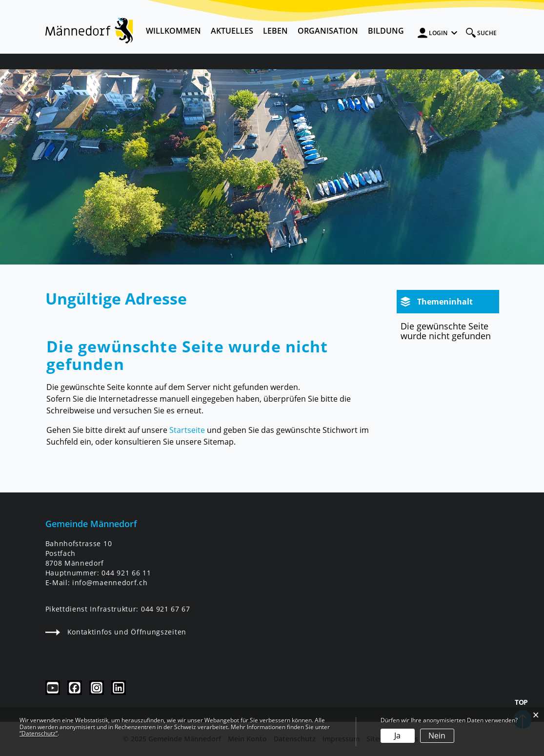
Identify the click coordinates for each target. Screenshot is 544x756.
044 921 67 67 (166, 609)
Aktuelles (232, 31)
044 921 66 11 (126, 573)
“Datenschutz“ (39, 733)
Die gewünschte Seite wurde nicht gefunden (446, 331)
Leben (275, 31)
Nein (437, 736)
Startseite (187, 430)
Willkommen (173, 31)
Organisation (328, 31)
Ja (397, 736)
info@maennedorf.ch (110, 582)
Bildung (386, 31)
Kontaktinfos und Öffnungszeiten (116, 632)
